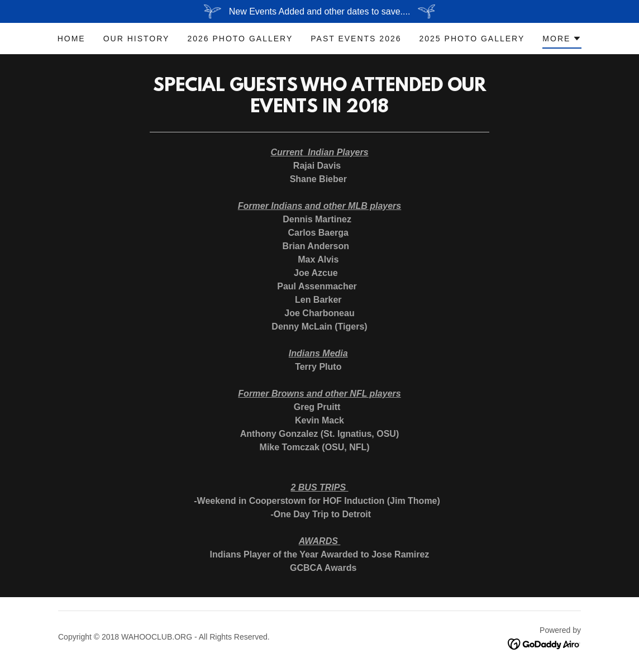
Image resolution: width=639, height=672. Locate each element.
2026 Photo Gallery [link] (240, 39)
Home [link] (71, 39)
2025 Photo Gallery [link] (472, 39)
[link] (544, 643)
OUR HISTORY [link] (137, 39)
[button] (562, 40)
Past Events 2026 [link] (356, 39)
